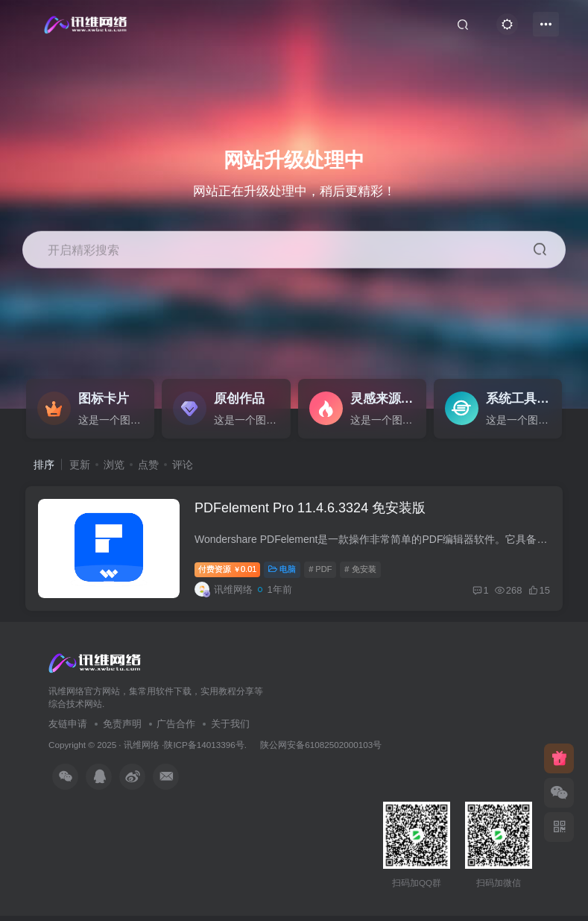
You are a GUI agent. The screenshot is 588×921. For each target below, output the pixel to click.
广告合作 (176, 729)
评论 (183, 465)
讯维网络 (142, 750)
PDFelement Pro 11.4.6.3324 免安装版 (313, 511)
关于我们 (230, 729)
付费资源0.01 (230, 573)
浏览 (114, 465)
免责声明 (122, 729)
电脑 (285, 573)
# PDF (323, 573)
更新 (80, 465)
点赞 (148, 465)
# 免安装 (363, 573)
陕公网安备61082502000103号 (321, 750)
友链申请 (68, 729)
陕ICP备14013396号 (204, 750)
